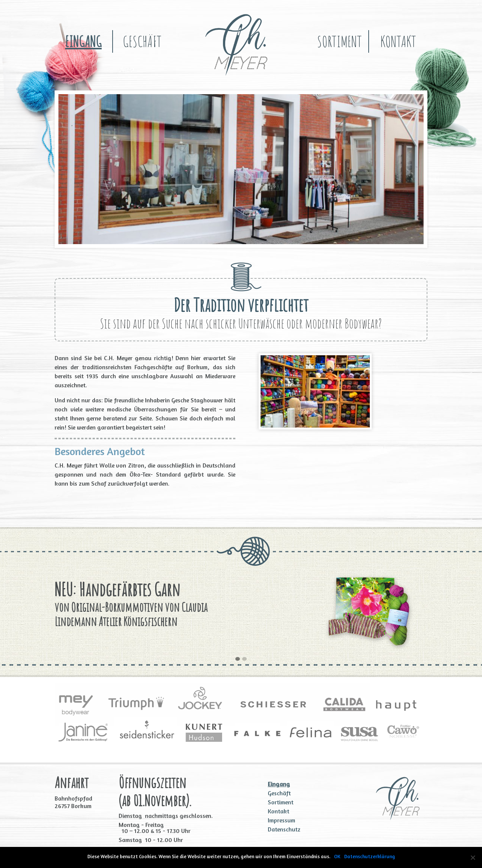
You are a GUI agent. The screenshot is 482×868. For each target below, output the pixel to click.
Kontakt (398, 41)
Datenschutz (284, 829)
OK (337, 856)
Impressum (281, 820)
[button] (238, 659)
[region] (241, 169)
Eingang (83, 41)
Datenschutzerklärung (370, 856)
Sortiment (339, 41)
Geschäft (142, 41)
